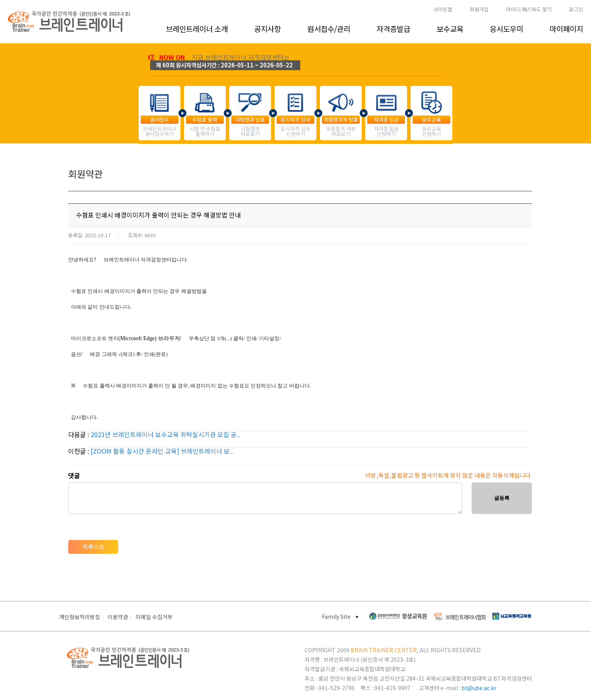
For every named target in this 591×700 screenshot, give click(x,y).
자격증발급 (393, 29)
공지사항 (268, 29)
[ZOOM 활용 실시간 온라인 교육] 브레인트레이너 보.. (162, 451)
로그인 (576, 9)
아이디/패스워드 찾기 (529, 9)
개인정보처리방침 (80, 617)
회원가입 (479, 9)
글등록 (502, 498)
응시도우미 (506, 29)
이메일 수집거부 (154, 617)
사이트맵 (443, 9)
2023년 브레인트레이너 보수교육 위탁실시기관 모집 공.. (165, 434)
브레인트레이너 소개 (197, 29)
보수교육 (450, 29)
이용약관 (118, 617)
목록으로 (93, 547)
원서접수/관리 (329, 29)
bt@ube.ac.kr (479, 688)
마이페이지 (566, 29)
